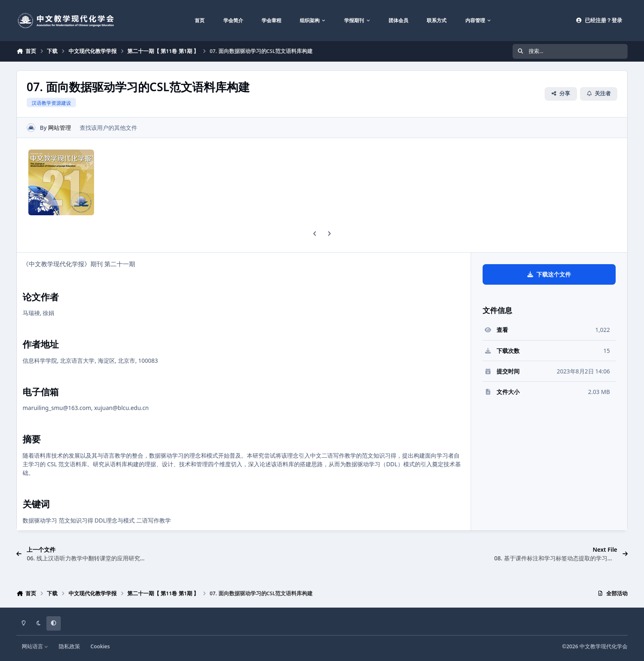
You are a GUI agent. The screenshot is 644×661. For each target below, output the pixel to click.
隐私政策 (69, 646)
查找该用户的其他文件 (108, 128)
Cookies (100, 646)
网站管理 (60, 128)
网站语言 (35, 646)
